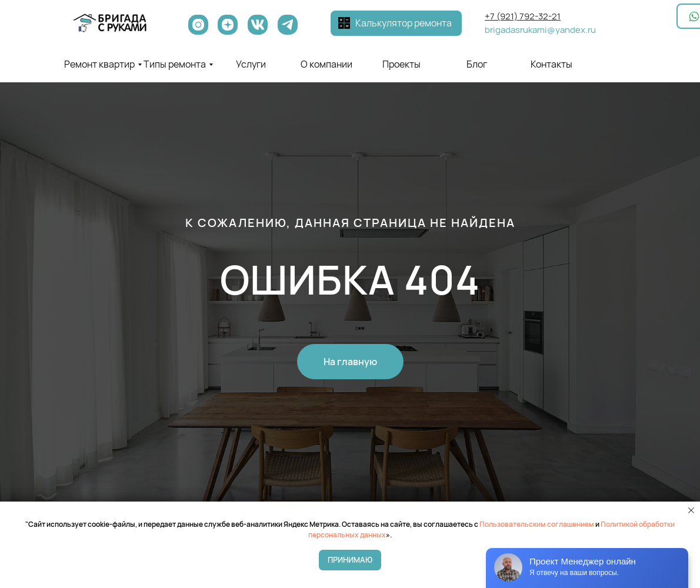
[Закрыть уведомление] (691, 510)
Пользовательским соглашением (537, 524)
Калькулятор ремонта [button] (404, 23)
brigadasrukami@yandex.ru (540, 30)
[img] (110, 23)
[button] (344, 23)
